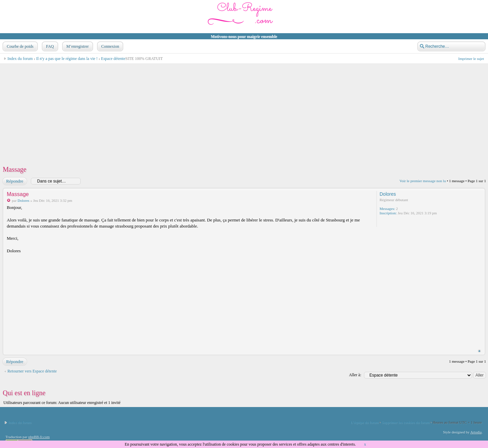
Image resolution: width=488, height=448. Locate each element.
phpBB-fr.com (39, 437)
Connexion (110, 46)
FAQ (49, 46)
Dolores (24, 200)
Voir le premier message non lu (423, 181)
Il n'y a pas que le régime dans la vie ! (67, 59)
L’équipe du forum (365, 422)
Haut (479, 351)
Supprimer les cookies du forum (405, 422)
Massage (15, 169)
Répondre (14, 181)
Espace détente (113, 59)
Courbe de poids (19, 46)
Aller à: (355, 375)
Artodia (476, 432)
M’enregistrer (77, 46)
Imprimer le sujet (471, 59)
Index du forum (20, 59)
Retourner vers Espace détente (32, 371)
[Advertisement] (205, 111)
